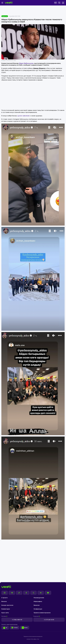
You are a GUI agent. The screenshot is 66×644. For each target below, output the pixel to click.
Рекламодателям (39, 598)
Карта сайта (5, 613)
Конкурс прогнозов (7, 605)
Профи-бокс (5, 16)
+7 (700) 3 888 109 (17, 620)
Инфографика (38, 601)
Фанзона (4, 601)
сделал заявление (23, 116)
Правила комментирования (42, 613)
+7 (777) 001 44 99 (49, 620)
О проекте (4, 598)
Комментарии (6, 609)
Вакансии (37, 605)
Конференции (38, 609)
